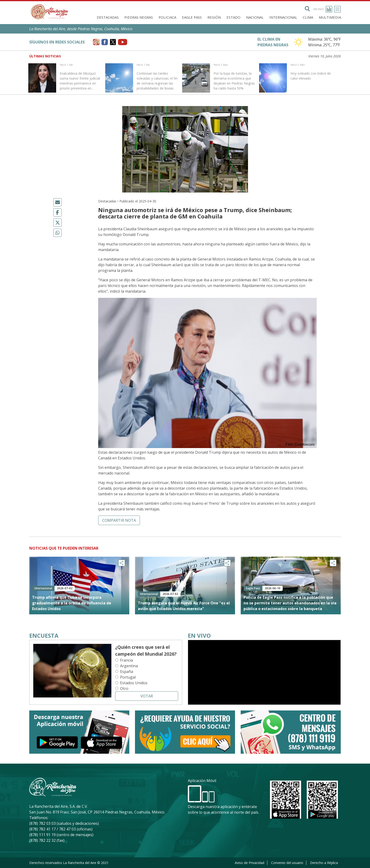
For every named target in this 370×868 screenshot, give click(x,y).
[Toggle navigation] (337, 9)
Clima (308, 17)
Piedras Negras (139, 17)
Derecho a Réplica (324, 863)
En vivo (323, 9)
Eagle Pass (192, 17)
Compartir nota (119, 520)
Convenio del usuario (287, 863)
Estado (233, 17)
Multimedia (330, 17)
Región (214, 17)
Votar (147, 696)
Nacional (255, 17)
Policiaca (167, 17)
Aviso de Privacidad (250, 863)
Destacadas (108, 17)
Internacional (283, 17)
